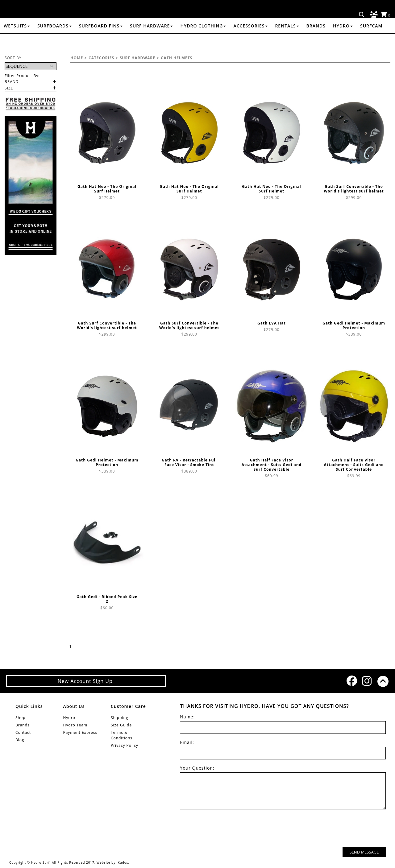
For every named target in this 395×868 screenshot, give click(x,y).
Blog (20, 740)
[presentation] (339, 829)
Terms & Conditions (122, 735)
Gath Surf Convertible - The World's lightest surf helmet (354, 189)
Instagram (367, 681)
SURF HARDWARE (151, 41)
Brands (316, 41)
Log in (373, 15)
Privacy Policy (125, 745)
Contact (23, 732)
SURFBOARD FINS (101, 41)
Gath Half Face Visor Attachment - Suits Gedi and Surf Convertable (272, 465)
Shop (21, 718)
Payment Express (80, 732)
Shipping (120, 718)
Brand (12, 82)
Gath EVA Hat (272, 323)
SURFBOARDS (54, 41)
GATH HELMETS (177, 58)
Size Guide (121, 725)
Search (362, 15)
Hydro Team (75, 725)
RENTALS (287, 41)
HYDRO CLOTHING (203, 41)
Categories (101, 58)
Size (9, 88)
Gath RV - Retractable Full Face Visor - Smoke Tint (189, 462)
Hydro (343, 41)
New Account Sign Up (86, 681)
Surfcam (371, 41)
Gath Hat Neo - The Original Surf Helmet (107, 189)
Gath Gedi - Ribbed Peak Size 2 (107, 599)
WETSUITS (17, 41)
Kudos (123, 862)
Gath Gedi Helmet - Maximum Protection (354, 325)
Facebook (351, 681)
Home (77, 58)
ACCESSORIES (250, 41)
